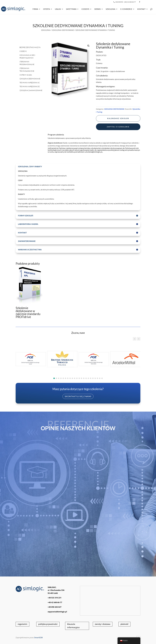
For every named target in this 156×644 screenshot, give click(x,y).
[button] (88, 46)
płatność (124, 624)
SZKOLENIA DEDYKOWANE (63, 30)
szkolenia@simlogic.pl (93, 152)
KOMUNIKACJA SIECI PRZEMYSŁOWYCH (27, 56)
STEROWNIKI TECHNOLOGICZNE (27, 70)
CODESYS (85, 9)
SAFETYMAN (71, 9)
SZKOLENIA (111, 9)
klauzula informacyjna (73, 626)
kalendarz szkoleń (118, 118)
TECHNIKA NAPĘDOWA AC (30, 83)
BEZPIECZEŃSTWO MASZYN (30, 47)
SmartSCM (38, 637)
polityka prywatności (48, 624)
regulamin (22, 624)
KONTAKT (141, 9)
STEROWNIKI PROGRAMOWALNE (27, 63)
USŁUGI (58, 9)
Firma (35, 9)
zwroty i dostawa (103, 624)
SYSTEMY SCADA (26, 75)
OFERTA (47, 9)
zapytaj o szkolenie (118, 127)
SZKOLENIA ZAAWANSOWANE (31, 90)
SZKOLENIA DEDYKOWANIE (30, 79)
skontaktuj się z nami (78, 396)
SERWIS (98, 9)
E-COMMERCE (126, 9)
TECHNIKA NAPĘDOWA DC (30, 86)
